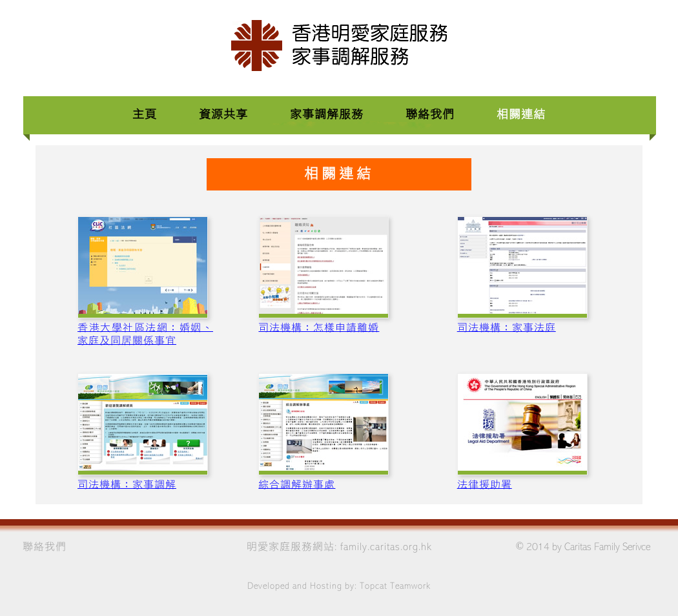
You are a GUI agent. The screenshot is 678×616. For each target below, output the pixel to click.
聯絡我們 (432, 115)
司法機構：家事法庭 (507, 328)
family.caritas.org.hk (386, 547)
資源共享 (223, 115)
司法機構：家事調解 (127, 485)
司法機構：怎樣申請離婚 (319, 328)
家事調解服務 (327, 115)
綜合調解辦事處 (297, 485)
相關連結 (521, 115)
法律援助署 (485, 485)
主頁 (145, 115)
